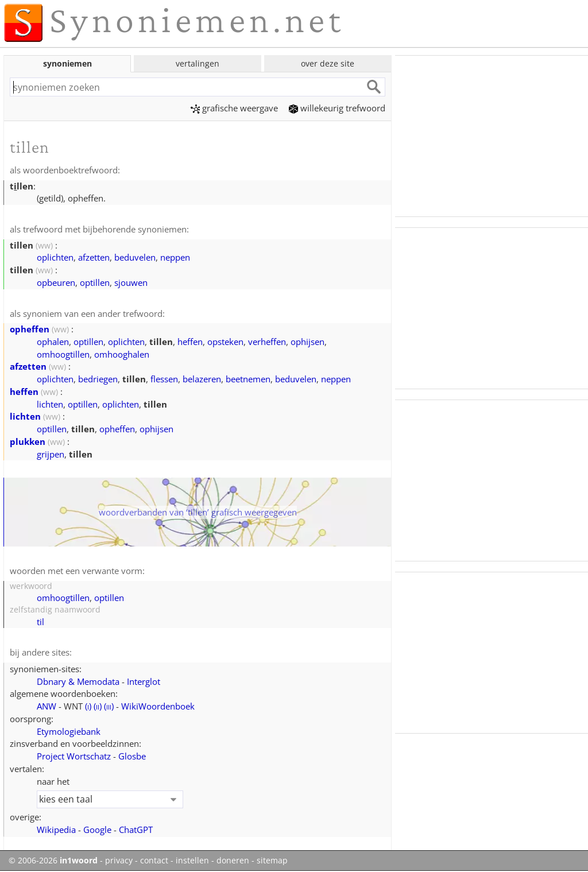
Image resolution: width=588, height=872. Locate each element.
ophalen (53, 342)
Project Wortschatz (74, 756)
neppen (175, 257)
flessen (164, 379)
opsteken (225, 342)
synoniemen (67, 63)
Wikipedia (56, 830)
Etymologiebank (69, 731)
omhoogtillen (63, 354)
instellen (192, 861)
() (88, 706)
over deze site (328, 63)
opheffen (30, 329)
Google (97, 830)
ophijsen (307, 342)
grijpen (51, 454)
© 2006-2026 (53, 861)
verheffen (267, 342)
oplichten (55, 257)
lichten (50, 404)
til (40, 622)
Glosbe (132, 756)
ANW (47, 706)
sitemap (272, 861)
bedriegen (98, 379)
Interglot (144, 681)
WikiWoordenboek (158, 706)
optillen (95, 282)
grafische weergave (234, 108)
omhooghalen (122, 354)
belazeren (202, 379)
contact (154, 861)
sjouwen (131, 282)
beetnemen (248, 379)
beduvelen (135, 257)
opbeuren (56, 282)
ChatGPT (136, 830)
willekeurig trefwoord (337, 108)
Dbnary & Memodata (78, 681)
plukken (28, 441)
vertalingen (198, 63)
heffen (190, 342)
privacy (119, 861)
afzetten (94, 257)
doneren (233, 861)
